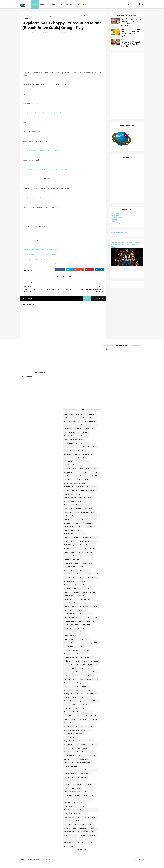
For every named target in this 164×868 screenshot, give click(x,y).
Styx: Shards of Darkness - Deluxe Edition (78, 757)
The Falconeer (85, 779)
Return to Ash (69, 721)
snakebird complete (71, 743)
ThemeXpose (33, 865)
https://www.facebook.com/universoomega (42, 256)
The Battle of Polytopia (83, 765)
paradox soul (69, 707)
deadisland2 (68, 511)
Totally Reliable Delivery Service (75, 812)
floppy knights (87, 569)
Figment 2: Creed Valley (72, 565)
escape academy (70, 554)
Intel (81, 620)
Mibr (77, 670)
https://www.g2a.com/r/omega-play (39, 204)
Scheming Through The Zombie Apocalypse (79, 732)
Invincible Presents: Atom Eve (74, 623)
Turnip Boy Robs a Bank (72, 823)
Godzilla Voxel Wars (71, 590)
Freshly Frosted (69, 572)
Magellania (80, 659)
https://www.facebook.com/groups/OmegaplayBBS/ (46, 156)
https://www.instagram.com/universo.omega (42, 260)
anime (66, 431)
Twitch (111, 220)
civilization (83, 489)
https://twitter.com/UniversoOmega (39, 265)
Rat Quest (88, 718)
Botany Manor (80, 456)
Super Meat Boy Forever (87, 761)
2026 (89, 423)
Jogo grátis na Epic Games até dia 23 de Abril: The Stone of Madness (123, 245)
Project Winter (84, 710)
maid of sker (85, 663)
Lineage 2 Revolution (71, 656)
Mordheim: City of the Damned (75, 678)
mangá (77, 667)
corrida (93, 496)
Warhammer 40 (70, 837)
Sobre (91, 747)
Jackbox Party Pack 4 (71, 630)
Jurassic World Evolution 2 (73, 641)
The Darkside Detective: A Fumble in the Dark (80, 776)
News (96, 685)
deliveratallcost (83, 522)
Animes (56, 4)
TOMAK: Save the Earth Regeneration (77, 805)
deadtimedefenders (83, 511)
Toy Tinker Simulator (84, 816)
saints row (84, 725)
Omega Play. (69, 699)
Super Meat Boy (70, 761)
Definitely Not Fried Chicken (85, 518)
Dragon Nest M (88, 543)
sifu (65, 736)
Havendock (80, 601)
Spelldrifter (85, 750)
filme (86, 565)
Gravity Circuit (85, 594)
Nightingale (79, 689)
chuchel (77, 485)
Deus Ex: (67, 529)
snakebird (79, 739)
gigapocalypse (69, 587)
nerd (82, 685)
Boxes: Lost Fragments (72, 460)
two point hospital (90, 823)
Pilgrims (96, 707)
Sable (74, 725)
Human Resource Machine (89, 612)
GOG (83, 590)
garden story (85, 576)
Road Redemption (89, 721)
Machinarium (69, 659)
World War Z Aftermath (84, 848)
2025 (83, 423)
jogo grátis (81, 634)
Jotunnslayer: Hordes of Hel (74, 638)
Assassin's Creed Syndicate (73, 434)
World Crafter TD (70, 845)
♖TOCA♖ (72, 4)
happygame (69, 601)
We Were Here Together (87, 837)
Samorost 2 (68, 728)
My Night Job (88, 681)
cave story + (80, 482)
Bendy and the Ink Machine (74, 445)
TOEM (92, 801)
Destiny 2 (67, 525)
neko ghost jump (70, 685)
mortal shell (93, 678)
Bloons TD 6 (81, 452)
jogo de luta (69, 634)
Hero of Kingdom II (71, 605)
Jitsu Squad (86, 630)
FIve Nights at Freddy (71, 569)
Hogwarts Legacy (70, 612)
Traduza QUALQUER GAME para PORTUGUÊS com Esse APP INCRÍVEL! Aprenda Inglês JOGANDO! (129, 32)
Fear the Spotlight (70, 561)
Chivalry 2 (67, 485)
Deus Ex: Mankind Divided (82, 529)
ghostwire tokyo (70, 583)
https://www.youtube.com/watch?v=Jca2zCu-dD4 (45, 119)
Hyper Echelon (69, 616)
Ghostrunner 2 (93, 580)
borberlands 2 (93, 452)
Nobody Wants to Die (72, 692)
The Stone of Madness (72, 797)
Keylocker (83, 649)
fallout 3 (89, 558)
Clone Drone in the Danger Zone (76, 496)
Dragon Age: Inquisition (72, 543)
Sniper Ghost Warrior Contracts (75, 747)
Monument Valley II (86, 674)
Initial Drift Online (70, 620)
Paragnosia (80, 707)
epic (81, 551)
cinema (86, 485)
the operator (82, 783)
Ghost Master (69, 580)
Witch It (93, 841)
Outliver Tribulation (71, 703)
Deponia (95, 522)
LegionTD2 (93, 649)
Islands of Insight (70, 627)
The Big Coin (69, 768)
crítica (78, 500)
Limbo (80, 652)
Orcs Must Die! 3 (91, 699)
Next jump (68, 689)
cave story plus (93, 482)
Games (64, 4)
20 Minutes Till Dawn (71, 423)
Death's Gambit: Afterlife (72, 514)
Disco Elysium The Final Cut (73, 532)
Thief (85, 797)
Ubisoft (67, 826)
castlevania (83, 478)
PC (89, 707)
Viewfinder (93, 834)
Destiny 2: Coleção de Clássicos (85, 525)
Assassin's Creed (92, 431)
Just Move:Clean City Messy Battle (76, 645)
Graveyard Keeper (70, 594)
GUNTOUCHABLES (89, 598)
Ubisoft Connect (78, 826)
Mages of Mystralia (71, 663)
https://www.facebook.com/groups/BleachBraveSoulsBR (47, 175)
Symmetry (68, 765)
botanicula (68, 456)
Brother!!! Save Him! (80, 463)
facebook (100, 304)
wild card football (71, 841)
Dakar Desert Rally (84, 507)
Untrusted (83, 834)
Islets (81, 627)
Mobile (74, 674)
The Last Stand (69, 783)
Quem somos (80, 714)
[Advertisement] (124, 86)
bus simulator (69, 467)
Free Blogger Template (45, 865)
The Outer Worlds (70, 787)
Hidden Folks (85, 605)
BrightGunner (88, 460)
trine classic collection (72, 819)
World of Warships (85, 845)
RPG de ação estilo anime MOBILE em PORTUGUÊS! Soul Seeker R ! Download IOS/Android (128, 43)
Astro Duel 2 (90, 434)
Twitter (112, 222)
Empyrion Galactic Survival (87, 547)
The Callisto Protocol (83, 768)
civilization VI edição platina (86, 492)
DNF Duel (89, 532)
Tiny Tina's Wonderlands (72, 801)
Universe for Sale (87, 830)
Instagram (113, 215)
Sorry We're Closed (71, 750)
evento (92, 554)
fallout (81, 558)
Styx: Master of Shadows (79, 754)
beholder (84, 442)
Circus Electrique (70, 489)
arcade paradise (78, 431)
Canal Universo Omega (88, 474)
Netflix (89, 685)
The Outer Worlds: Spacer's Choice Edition (79, 790)
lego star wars (69, 652)
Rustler (67, 725)
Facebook (113, 213)
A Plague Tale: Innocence (73, 427)
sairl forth (94, 725)
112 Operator (91, 420)
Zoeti (66, 852)
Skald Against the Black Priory (80, 736)
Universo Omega (115, 224)
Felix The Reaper (86, 561)
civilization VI (69, 492)
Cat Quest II (68, 482)
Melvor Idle (68, 670)
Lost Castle (86, 656)
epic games (90, 551)
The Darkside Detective (72, 772)
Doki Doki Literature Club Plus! (74, 540)
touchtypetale (69, 816)
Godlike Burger (83, 587)
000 (66, 420)
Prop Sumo (68, 714)
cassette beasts (70, 478)
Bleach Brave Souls (37, 16)
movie (66, 681)
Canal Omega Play (51, 16)
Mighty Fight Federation (90, 670)
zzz (73, 852)
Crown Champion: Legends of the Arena (78, 503)
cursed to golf (69, 507)
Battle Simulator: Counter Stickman (76, 438)
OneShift (79, 699)
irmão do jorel (93, 623)
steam (94, 750)
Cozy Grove (68, 500)
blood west (85, 449)
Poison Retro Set (70, 710)
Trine (96, 816)
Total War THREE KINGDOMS (74, 808)
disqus (92, 304)
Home (38, 4)
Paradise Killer (85, 703)
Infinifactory (82, 616)
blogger (84, 304)
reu (78, 721)
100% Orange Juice (77, 420)
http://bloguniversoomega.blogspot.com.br (42, 270)
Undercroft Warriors (71, 830)
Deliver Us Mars (69, 522)
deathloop (88, 514)
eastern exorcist (70, 547)
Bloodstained (69, 452)
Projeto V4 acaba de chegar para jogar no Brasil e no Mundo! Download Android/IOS (128, 22)
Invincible (89, 620)
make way (68, 667)
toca (85, 801)
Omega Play (113, 217)
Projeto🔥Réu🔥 (83, 4)
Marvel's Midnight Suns (91, 667)
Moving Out (76, 681)
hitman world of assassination (74, 609)
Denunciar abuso (116, 233)
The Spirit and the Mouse (73, 794)
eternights (83, 554)
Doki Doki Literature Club (73, 536)
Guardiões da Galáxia (71, 598)
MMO (66, 674)
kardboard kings (70, 649)
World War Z (68, 848)
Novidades (47, 4)
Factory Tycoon (70, 558)
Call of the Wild (82, 467)
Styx (66, 754)
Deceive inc (68, 518)
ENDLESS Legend (70, 551)
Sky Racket (68, 739)
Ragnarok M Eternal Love (73, 718)
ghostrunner (81, 580)
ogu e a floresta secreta (73, 696)
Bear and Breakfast (71, 442)
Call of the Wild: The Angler (74, 471)
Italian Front (90, 627)
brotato (67, 463)
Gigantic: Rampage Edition (88, 583)
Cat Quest (93, 478)
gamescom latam (70, 576)
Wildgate (83, 841)
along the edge (90, 427)
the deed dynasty (70, 779)
